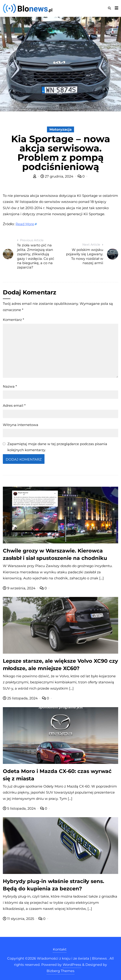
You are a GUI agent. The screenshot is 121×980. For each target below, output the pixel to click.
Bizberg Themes (61, 971)
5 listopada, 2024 (20, 809)
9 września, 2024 (20, 588)
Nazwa (10, 386)
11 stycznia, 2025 (19, 919)
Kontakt (60, 949)
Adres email (14, 406)
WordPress (72, 965)
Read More (25, 224)
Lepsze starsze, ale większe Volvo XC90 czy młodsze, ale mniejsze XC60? (60, 665)
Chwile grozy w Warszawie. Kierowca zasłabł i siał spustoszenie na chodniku (55, 554)
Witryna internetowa (21, 425)
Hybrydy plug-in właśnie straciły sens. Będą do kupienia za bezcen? (53, 885)
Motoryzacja (61, 130)
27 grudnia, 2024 (57, 176)
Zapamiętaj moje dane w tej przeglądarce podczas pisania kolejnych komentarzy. (57, 447)
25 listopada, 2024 (21, 698)
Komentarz (13, 320)
